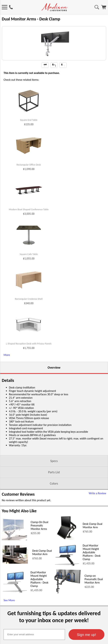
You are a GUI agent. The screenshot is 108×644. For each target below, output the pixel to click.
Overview (54, 400)
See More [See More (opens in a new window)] (9, 633)
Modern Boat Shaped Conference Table (29, 242)
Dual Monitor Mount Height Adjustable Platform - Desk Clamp (92, 585)
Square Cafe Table (29, 287)
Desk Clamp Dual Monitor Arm (92, 558)
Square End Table (29, 152)
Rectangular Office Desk (29, 197)
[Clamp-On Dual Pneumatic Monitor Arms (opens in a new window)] (14, 572)
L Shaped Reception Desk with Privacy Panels (29, 376)
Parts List (54, 505)
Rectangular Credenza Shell (29, 331)
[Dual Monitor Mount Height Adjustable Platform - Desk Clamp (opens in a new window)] (67, 598)
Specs (54, 493)
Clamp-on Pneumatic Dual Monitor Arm (94, 612)
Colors (54, 516)
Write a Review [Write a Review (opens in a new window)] (97, 526)
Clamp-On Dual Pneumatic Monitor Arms (39, 558)
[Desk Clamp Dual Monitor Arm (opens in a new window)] (67, 572)
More (7, 387)
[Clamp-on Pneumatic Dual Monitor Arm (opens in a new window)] (67, 625)
